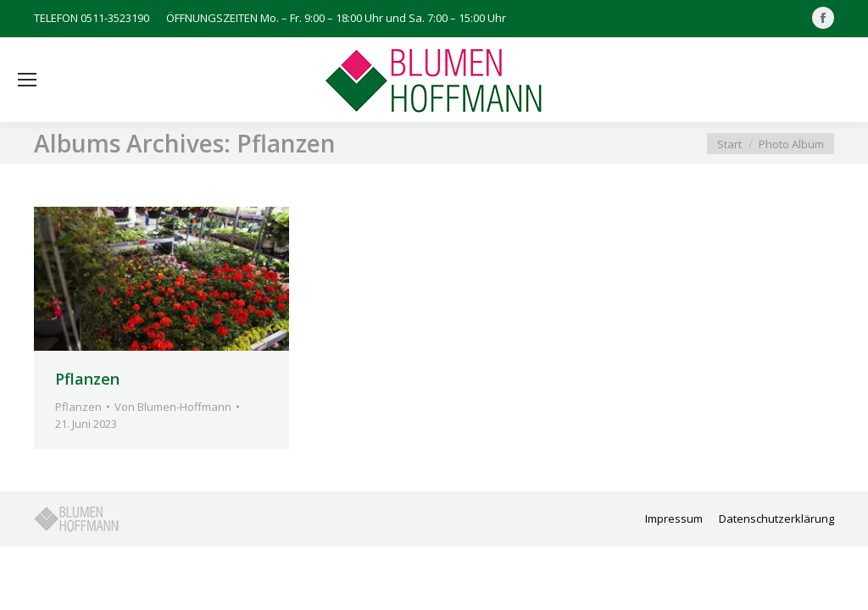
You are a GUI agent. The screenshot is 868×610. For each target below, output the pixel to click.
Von (173, 407)
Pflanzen (87, 379)
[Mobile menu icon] (27, 80)
